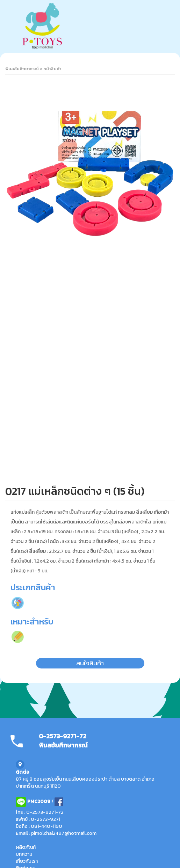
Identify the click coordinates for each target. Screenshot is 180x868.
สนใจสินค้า (90, 663)
